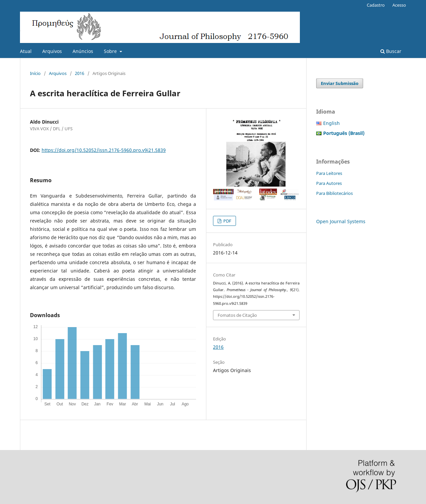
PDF (227, 221)
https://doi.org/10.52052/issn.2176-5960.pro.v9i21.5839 (104, 150)
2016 (80, 73)
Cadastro (376, 5)
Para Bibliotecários (334, 193)
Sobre (111, 51)
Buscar (391, 51)
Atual (26, 51)
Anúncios (83, 51)
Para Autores (329, 183)
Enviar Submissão (340, 83)
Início (35, 73)
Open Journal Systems (341, 221)
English (331, 123)
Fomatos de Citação (237, 315)
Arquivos (52, 51)
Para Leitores (329, 173)
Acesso (399, 5)
